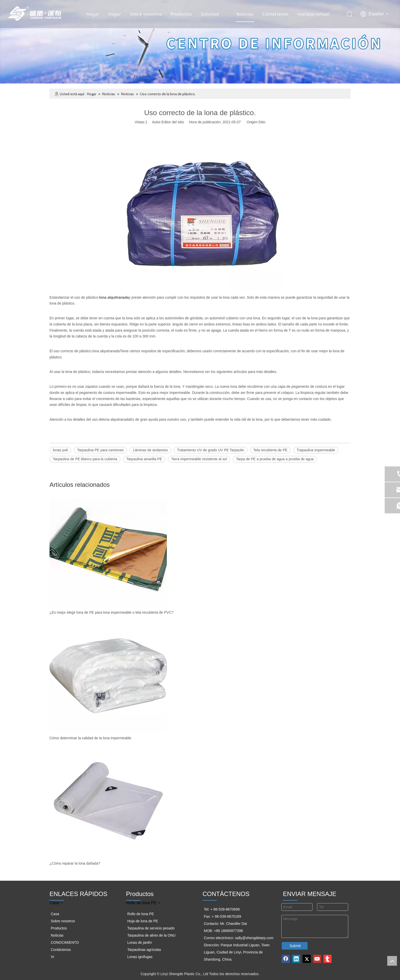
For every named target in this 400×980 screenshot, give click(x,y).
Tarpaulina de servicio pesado (151, 928)
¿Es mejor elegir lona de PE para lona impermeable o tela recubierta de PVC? (111, 612)
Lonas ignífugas (140, 957)
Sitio (262, 122)
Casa (55, 914)
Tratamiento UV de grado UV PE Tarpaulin (211, 450)
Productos (181, 14)
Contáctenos (275, 14)
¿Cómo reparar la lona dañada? (75, 863)
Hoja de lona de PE (143, 921)
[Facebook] (286, 959)
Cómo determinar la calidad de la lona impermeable (90, 738)
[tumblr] (328, 959)
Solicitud (210, 14)
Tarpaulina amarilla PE (144, 459)
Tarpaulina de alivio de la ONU (151, 935)
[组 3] (200, 42)
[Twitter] (307, 959)
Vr (52, 957)
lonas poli (60, 450)
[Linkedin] (296, 959)
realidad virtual (313, 14)
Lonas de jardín (140, 942)
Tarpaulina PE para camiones (100, 450)
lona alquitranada (106, 351)
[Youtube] (317, 959)
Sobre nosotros (146, 14)
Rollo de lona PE (141, 914)
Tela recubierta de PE (270, 450)
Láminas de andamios (150, 450)
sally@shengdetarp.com (254, 938)
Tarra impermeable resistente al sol (199, 459)
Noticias (245, 14)
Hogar (92, 14)
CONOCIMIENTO (65, 942)
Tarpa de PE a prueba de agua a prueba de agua (275, 459)
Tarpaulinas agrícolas (144, 950)
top (392, 961)
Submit (295, 946)
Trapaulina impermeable (316, 450)
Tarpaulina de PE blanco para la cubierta (85, 459)
